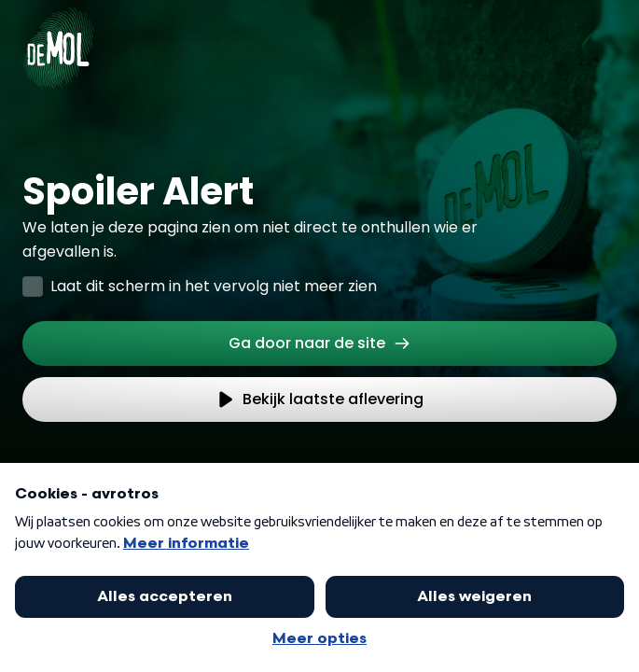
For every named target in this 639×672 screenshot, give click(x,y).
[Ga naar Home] (58, 37)
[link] (319, 343)
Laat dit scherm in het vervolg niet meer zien (214, 286)
